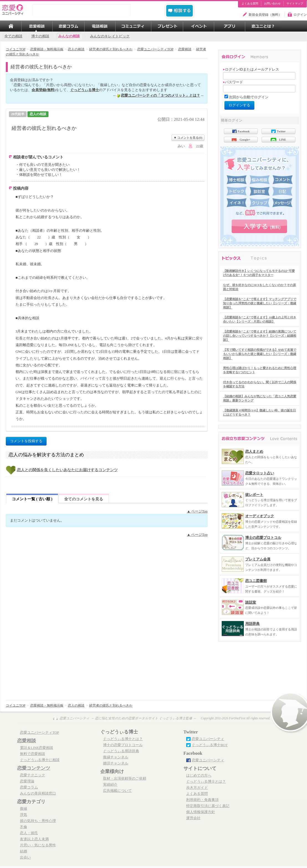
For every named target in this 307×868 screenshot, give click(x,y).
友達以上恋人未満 (34, 839)
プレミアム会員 (258, 559)
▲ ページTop (197, 511)
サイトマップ (295, 4)
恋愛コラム (29, 787)
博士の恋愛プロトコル (263, 538)
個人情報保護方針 (201, 812)
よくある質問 (250, 4)
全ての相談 (13, 36)
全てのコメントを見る (84, 499)
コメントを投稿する (26, 441)
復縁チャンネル (116, 757)
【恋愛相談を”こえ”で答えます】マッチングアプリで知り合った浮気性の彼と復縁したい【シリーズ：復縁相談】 (260, 303)
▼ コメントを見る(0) (188, 138)
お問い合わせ (272, 4)
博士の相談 (40, 36)
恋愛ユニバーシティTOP (39, 733)
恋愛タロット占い (260, 473)
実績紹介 (110, 785)
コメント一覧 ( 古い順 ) (32, 499)
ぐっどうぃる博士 (85, 90)
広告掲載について (117, 791)
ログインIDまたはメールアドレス (251, 69)
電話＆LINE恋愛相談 (37, 748)
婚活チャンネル (116, 763)
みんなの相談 (69, 36)
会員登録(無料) (44, 90)
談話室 (251, 602)
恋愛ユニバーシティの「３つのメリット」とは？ (160, 96)
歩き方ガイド (197, 788)
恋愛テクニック (33, 775)
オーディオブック (260, 516)
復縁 (24, 809)
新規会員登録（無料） (265, 15)
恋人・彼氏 (29, 833)
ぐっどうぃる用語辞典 (121, 751)
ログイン (300, 15)
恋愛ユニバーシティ (208, 739)
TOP (11, 26)
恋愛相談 (27, 741)
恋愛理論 (27, 781)
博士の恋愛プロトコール (123, 745)
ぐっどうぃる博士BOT (210, 745)
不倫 (24, 827)
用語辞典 (252, 624)
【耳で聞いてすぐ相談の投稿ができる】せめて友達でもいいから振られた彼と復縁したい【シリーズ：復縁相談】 (260, 354)
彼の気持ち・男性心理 (38, 821)
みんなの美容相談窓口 (38, 794)
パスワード (233, 82)
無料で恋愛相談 (33, 754)
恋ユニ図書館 (256, 581)
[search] (82, 10)
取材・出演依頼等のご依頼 (125, 779)
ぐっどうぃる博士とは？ (123, 739)
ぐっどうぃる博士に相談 (40, 760)
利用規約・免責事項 (202, 800)
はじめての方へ (199, 776)
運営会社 (193, 818)
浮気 (24, 815)
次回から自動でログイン (249, 97)
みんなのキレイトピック (110, 36)
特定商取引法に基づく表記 (208, 806)
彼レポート (254, 495)
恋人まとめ (254, 451)
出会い (25, 857)
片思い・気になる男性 (38, 845)
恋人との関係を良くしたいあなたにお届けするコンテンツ (67, 470)
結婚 (24, 851)
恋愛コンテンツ (34, 768)
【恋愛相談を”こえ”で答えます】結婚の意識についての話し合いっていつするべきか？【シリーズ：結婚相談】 (260, 336)
